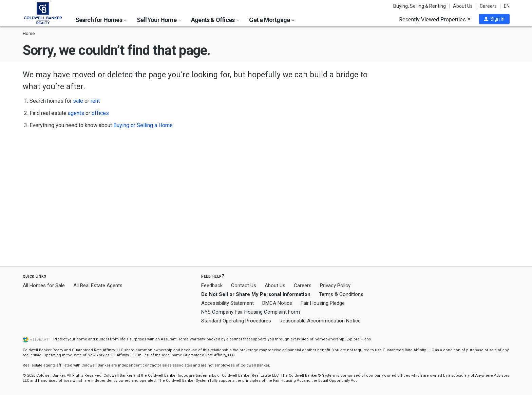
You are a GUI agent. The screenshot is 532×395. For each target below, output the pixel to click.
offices (100, 113)
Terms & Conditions (341, 294)
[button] (494, 19)
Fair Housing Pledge (323, 303)
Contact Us (244, 285)
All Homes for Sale (44, 285)
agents (76, 113)
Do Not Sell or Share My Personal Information (256, 294)
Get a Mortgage (272, 20)
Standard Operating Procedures (236, 321)
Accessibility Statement (227, 303)
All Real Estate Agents (98, 285)
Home (29, 33)
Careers (488, 6)
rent (95, 101)
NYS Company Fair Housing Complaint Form (251, 312)
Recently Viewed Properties (435, 19)
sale (78, 101)
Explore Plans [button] (359, 339)
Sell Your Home (159, 20)
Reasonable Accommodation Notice (320, 321)
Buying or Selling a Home (143, 125)
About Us (463, 6)
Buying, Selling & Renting (420, 6)
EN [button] (507, 6)
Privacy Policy (335, 285)
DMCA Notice (277, 303)
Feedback (212, 286)
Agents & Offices (215, 20)
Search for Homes (101, 20)
